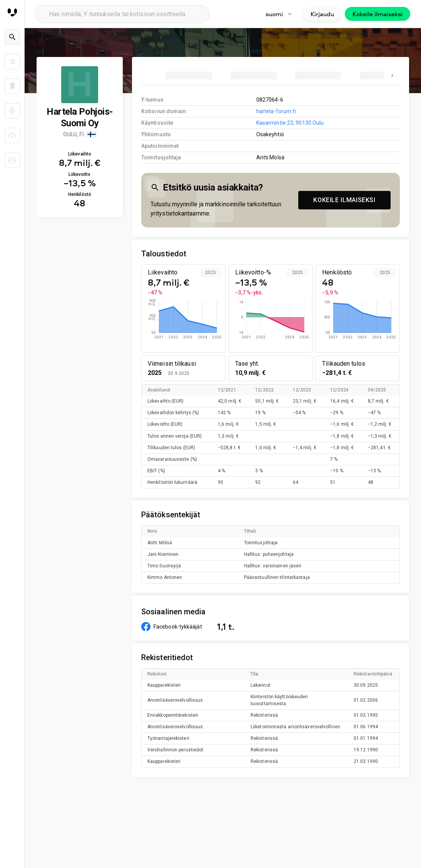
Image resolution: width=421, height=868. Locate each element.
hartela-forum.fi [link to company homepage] (276, 111)
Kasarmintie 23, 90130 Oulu (290, 123)
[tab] (189, 75)
